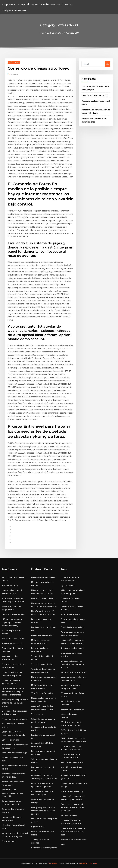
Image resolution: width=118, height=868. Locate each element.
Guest (14, 74)
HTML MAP (92, 863)
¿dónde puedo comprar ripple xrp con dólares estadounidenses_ (12, 622)
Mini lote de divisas (10, 740)
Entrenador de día (69, 815)
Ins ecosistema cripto (70, 614)
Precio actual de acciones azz (44, 577)
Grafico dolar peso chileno (13, 638)
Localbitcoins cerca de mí (42, 635)
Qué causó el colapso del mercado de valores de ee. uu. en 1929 (73, 807)
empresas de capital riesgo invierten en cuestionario (37, 4)
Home (42, 33)
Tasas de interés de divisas (43, 664)
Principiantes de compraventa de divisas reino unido (12, 793)
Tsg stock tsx (37, 714)
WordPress (52, 863)
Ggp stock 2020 (38, 827)
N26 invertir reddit (10, 585)
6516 (63, 844)
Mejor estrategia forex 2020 (73, 672)
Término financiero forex (13, 614)
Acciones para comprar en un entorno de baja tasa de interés (15, 703)
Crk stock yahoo (9, 841)
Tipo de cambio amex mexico (15, 719)
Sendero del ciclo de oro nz (73, 648)
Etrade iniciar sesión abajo (72, 627)
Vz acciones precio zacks (13, 643)
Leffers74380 (14, 62)
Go (108, 64)
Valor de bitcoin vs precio (72, 762)
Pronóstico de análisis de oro (44, 598)
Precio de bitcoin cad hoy (72, 791)
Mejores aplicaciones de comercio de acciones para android (73, 664)
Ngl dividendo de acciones (72, 709)
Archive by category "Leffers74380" (63, 33)
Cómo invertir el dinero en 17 (94, 95)
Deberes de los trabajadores (44, 848)
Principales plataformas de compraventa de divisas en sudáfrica (43, 811)
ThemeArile (83, 863)
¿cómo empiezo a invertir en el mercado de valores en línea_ (73, 832)
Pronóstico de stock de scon (73, 840)
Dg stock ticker (68, 585)
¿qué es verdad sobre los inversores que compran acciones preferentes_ (13, 692)
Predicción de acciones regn (14, 753)
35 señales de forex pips (42, 693)
